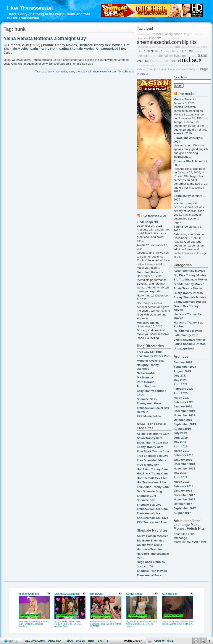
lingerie (153, 56)
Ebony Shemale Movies (190, 297)
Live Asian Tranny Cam (153, 487)
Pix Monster (145, 377)
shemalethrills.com (191, 47)
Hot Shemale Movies (188, 331)
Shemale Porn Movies (152, 571)
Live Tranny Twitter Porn (154, 356)
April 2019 (181, 446)
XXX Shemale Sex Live (152, 518)
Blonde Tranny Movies (60, 45)
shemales (143, 38)
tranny (191, 69)
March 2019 (182, 451)
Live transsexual (153, 216)
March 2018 (182, 482)
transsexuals (166, 65)
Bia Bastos (157, 61)
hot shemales (174, 38)
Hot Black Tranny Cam (152, 473)
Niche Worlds (146, 373)
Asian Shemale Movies (189, 271)
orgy (172, 47)
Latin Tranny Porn (44, 49)
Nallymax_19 (146, 296)
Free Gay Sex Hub (149, 352)
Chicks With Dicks (149, 545)
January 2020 (183, 406)
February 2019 (183, 455)
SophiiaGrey (182, 196)
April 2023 (181, 384)
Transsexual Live (148, 513)
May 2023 (180, 380)
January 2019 (183, 460)
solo (164, 38)
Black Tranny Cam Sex (152, 443)
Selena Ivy (181, 227)
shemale (153, 51)
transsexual (160, 34)
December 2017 (184, 495)
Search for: (181, 77)
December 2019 (184, 411)
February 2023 (183, 389)
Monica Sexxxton (186, 99)
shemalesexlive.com (105, 72)
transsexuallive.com (159, 47)
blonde (155, 38)
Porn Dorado (146, 382)
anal (163, 69)
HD (198, 69)
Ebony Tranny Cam (150, 447)
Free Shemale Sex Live (153, 456)
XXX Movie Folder (149, 416)
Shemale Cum (146, 496)
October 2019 (183, 420)
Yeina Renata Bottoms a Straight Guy (45, 38)
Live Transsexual (30, 8)
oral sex (197, 34)
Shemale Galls (147, 399)
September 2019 (185, 424)
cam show (192, 56)
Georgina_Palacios (150, 272)
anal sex (47, 72)
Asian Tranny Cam (149, 438)
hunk (71, 72)
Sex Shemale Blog (149, 491)
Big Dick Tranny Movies (190, 275)
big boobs (175, 34)
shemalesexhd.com (159, 42)
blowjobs (154, 69)
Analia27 (143, 245)
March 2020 (182, 398)
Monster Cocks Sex (150, 361)
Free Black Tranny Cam (153, 451)
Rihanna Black (184, 161)
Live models (187, 94)
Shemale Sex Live (149, 505)
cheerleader (60, 72)
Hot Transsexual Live (151, 482)
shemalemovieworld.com (186, 65)
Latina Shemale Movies (77, 49)
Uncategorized (107, 49)
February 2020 (183, 402)
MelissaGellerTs (148, 323)
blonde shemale (176, 69)
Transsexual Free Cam (152, 509)
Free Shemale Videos (151, 460)
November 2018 (184, 469)
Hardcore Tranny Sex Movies (100, 45)
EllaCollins (181, 138)
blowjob (187, 34)
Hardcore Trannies (150, 549)
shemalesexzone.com (148, 65)
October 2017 (183, 504)
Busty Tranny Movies (188, 288)
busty (189, 51)
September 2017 (185, 508)
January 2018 (183, 491)
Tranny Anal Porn (149, 403)
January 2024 (183, 362)
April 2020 (181, 393)
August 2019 (182, 429)
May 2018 (180, 473)
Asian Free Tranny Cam (153, 434)
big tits (189, 42)
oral (178, 47)
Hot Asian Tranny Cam (152, 469)
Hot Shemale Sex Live (152, 478)
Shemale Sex (146, 500)
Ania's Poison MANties (153, 536)
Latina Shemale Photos (190, 344)
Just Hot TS (145, 566)
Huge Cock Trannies (151, 562)
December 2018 (184, 464)
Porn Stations (146, 386)
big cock (178, 51)
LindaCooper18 (147, 222)
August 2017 (182, 513)
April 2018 (181, 477)
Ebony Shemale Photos (190, 302)
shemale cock (84, 72)
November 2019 (184, 415)
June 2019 (181, 438)
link (209, 576)
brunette (167, 51)
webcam (142, 69)
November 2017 (184, 499)
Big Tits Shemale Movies (191, 280)
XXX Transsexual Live (152, 522)
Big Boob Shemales (150, 541)
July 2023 (180, 376)
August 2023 (182, 371)
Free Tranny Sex (148, 465)
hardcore (170, 61)
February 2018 (183, 486)
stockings (142, 47)
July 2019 (180, 433)
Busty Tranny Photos (188, 293)
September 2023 (185, 367)
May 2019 (180, 442)
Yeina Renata (126, 72)
